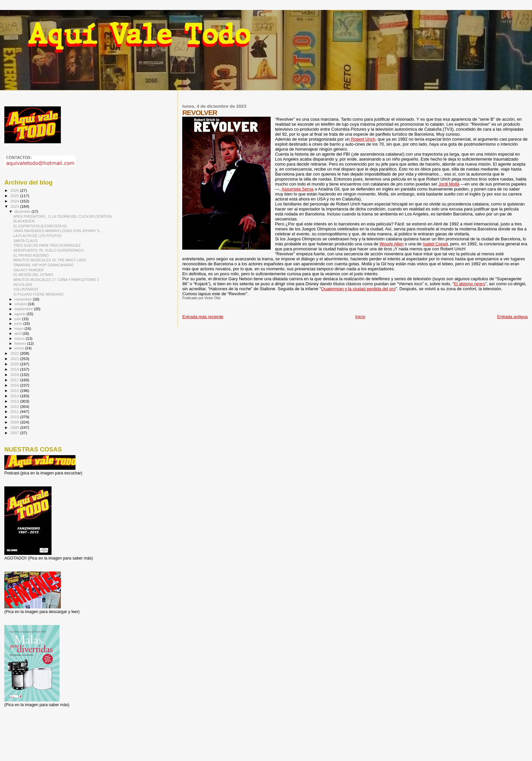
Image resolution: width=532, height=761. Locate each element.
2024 (15, 201)
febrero (21, 343)
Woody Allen (392, 244)
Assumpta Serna (298, 189)
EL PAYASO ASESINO (31, 255)
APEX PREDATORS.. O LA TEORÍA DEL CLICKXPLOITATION (63, 216)
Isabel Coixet (435, 244)
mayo (20, 328)
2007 (15, 433)
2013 (15, 401)
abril (19, 333)
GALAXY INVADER (28, 270)
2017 (15, 380)
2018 (15, 375)
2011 (15, 411)
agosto (21, 314)
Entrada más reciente (203, 317)
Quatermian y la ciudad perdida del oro (358, 289)
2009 (15, 422)
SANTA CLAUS (25, 241)
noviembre (24, 299)
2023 (15, 206)
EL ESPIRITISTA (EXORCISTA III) (40, 226)
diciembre (23, 211)
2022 (15, 353)
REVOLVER (23, 285)
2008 (15, 427)
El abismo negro (469, 284)
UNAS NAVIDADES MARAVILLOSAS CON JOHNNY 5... (58, 231)
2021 (15, 359)
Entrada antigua (512, 317)
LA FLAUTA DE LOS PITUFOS (37, 236)
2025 (15, 196)
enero (20, 348)
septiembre (24, 309)
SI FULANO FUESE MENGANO (39, 294)
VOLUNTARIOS (26, 289)
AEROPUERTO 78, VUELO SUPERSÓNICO (48, 250)
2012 (15, 406)
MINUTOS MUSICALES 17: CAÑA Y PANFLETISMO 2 (56, 280)
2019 (15, 369)
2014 (15, 396)
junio (19, 323)
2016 (15, 385)
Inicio (360, 317)
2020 (15, 364)
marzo (20, 338)
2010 (15, 417)
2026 (15, 190)
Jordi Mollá (449, 184)
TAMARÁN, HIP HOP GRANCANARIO (44, 265)
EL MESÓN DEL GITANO (33, 275)
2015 (15, 390)
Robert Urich (363, 139)
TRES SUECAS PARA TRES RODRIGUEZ (47, 245)
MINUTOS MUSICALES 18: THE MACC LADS (50, 260)
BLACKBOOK (24, 221)
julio (18, 319)
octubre (21, 304)
